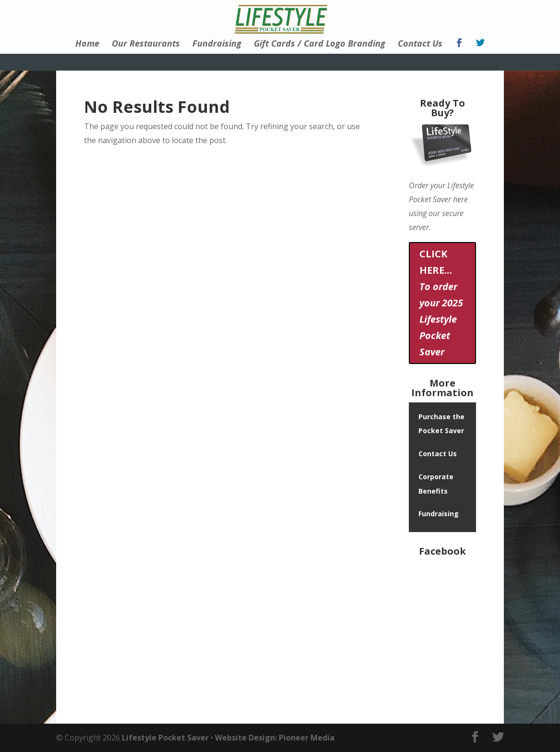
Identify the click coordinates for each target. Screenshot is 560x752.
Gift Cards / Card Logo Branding (320, 44)
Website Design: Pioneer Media (275, 738)
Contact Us (420, 44)
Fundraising (217, 44)
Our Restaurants (146, 44)
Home (87, 44)
